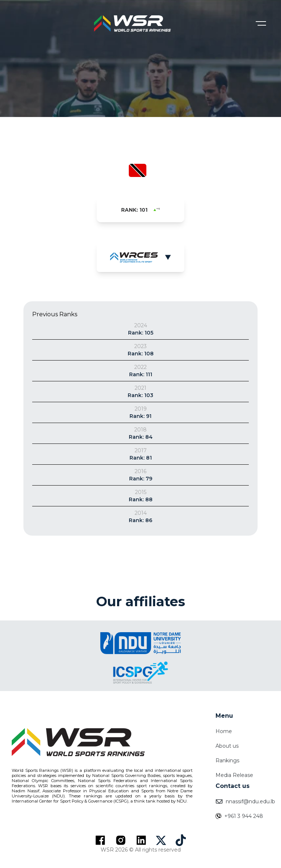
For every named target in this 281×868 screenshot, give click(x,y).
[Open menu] (261, 23)
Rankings (227, 761)
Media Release (234, 775)
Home (224, 731)
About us (227, 746)
